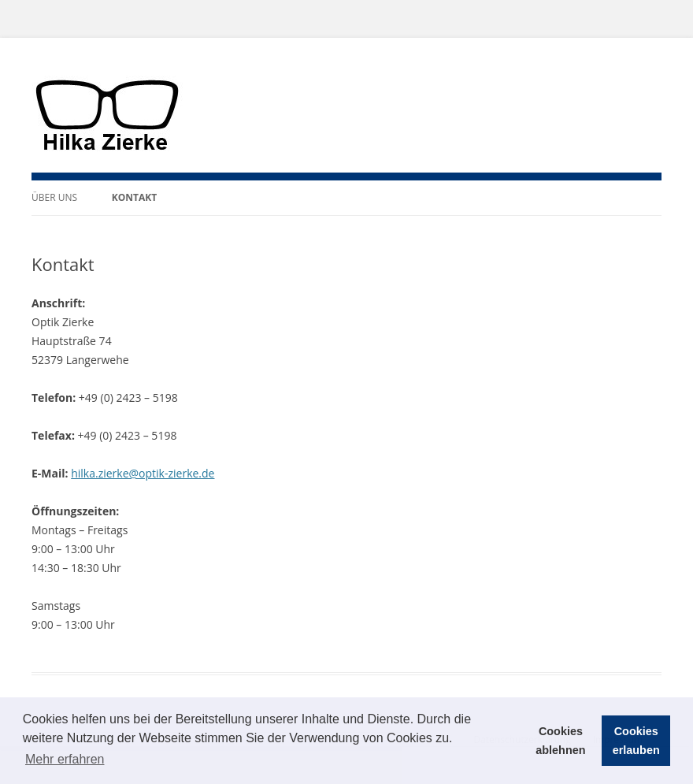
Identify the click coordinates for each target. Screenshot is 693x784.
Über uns (54, 197)
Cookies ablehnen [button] (560, 741)
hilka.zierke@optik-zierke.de (143, 473)
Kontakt (134, 197)
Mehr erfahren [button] (65, 759)
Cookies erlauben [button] (636, 741)
